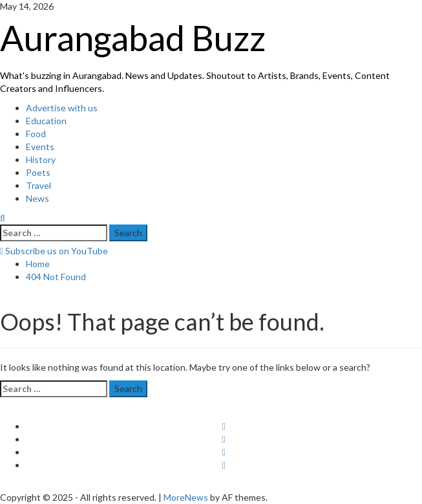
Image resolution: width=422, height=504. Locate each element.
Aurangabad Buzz (133, 38)
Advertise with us (62, 108)
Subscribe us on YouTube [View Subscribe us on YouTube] (54, 251)
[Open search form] (3, 218)
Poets (38, 172)
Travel (38, 185)
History (41, 159)
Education (46, 121)
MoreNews (186, 497)
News (37, 198)
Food (36, 134)
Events (40, 147)
